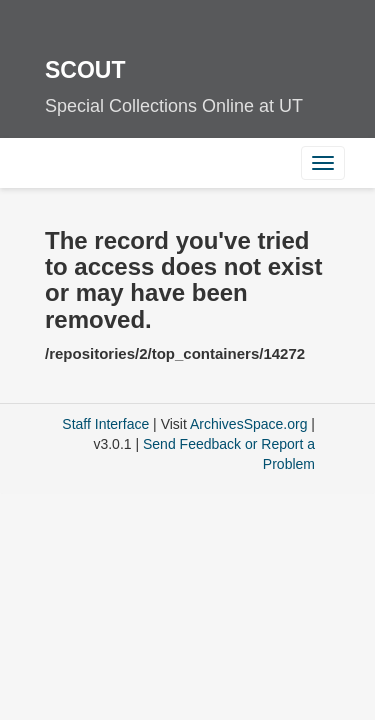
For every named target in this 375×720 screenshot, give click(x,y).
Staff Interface (105, 424)
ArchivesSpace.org (249, 424)
